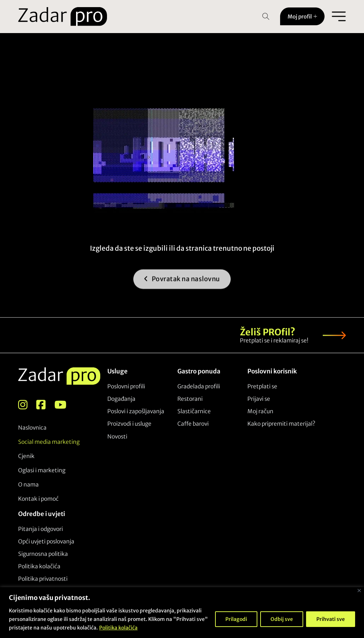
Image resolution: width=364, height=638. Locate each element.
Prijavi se (259, 399)
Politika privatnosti (43, 579)
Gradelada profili (199, 386)
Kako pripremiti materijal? (281, 424)
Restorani (190, 399)
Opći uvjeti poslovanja (46, 541)
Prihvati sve (331, 619)
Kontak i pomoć (38, 499)
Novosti (117, 437)
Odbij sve (282, 619)
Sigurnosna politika (43, 554)
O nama (28, 485)
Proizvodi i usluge (129, 424)
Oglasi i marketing (42, 470)
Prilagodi (236, 619)
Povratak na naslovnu (182, 285)
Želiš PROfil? (268, 332)
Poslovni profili (126, 386)
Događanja (121, 399)
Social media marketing (49, 442)
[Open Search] (266, 16)
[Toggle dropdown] (315, 16)
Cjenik (26, 456)
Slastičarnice (194, 411)
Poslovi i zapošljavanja (136, 411)
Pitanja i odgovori (41, 529)
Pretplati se (262, 386)
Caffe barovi (193, 424)
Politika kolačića (118, 628)
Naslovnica (32, 428)
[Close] (359, 591)
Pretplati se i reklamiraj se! (274, 341)
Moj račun (260, 411)
